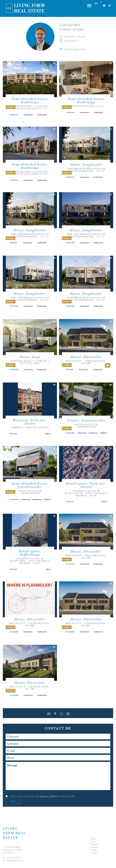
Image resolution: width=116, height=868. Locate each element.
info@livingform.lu (15, 860)
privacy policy (49, 796)
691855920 (70, 41)
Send (13, 801)
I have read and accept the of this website (42, 796)
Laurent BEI (70, 25)
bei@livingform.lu (74, 49)
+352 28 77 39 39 (74, 37)
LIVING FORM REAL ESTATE (14, 833)
